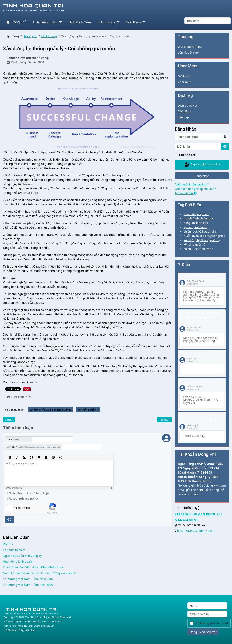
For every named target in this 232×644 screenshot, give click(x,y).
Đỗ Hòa (8, 544)
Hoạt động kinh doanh (18, 562)
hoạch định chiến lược (199, 218)
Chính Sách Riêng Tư (193, 353)
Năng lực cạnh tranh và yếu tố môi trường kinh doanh (40, 573)
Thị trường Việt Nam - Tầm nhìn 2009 (28, 585)
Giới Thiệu (133, 22)
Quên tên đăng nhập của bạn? (195, 189)
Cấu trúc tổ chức (14, 550)
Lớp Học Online (188, 52)
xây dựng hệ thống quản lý (202, 240)
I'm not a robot (22, 508)
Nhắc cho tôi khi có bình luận (29, 493)
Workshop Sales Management (199, 382)
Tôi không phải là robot (212, 623)
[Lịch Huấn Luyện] (60, 22)
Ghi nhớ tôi (187, 155)
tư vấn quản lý (14, 410)
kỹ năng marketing (196, 227)
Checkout (184, 82)
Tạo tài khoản (186, 193)
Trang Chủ (16, 22)
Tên (14, 439)
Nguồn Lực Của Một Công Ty (22, 556)
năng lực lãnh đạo (196, 223)
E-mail (33, 447)
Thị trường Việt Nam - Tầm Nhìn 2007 (28, 579)
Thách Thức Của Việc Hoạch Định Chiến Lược (33, 567)
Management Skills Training (198, 276)
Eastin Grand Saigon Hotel (195, 531)
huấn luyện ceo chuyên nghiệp (204, 236)
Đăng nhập (202, 176)
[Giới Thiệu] (143, 22)
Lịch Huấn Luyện (45, 22)
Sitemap (183, 117)
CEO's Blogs (106, 22)
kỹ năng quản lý (194, 244)
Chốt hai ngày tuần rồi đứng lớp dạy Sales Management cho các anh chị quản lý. (200, 318)
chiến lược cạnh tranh (198, 249)
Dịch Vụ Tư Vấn (80, 22)
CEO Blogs (185, 111)
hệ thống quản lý (88, 410)
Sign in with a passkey (202, 165)
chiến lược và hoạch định (201, 231)
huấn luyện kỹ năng (197, 214)
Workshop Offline (190, 47)
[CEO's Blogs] (117, 22)
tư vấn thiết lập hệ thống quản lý (51, 410)
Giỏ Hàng (184, 76)
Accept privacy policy (24, 499)
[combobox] (207, 21)
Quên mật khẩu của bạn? (192, 184)
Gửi (10, 520)
